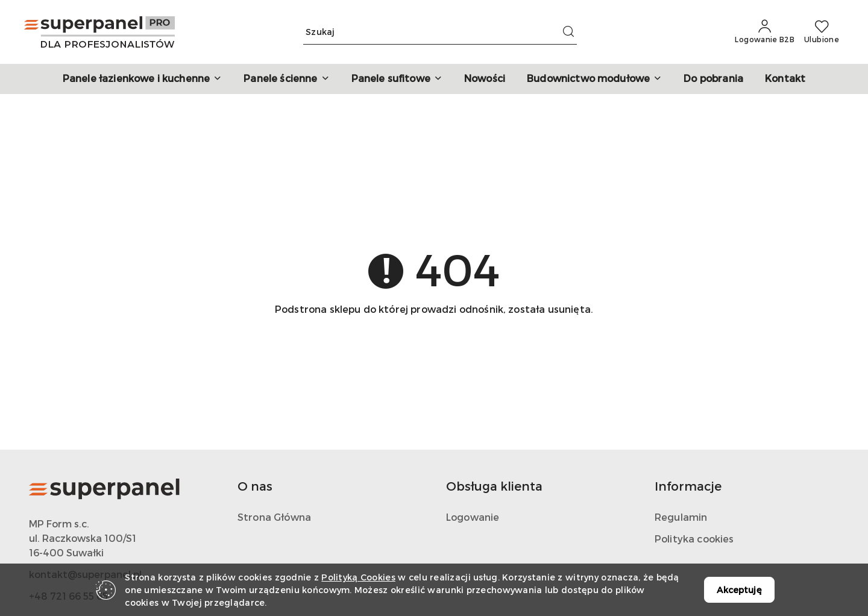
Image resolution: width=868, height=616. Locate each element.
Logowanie (473, 517)
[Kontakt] (785, 79)
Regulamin (681, 517)
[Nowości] (485, 79)
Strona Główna (274, 517)
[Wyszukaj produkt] (440, 32)
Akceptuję (739, 590)
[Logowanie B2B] (765, 32)
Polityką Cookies (358, 577)
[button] (142, 79)
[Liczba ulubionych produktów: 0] (822, 32)
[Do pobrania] (713, 79)
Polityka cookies (694, 539)
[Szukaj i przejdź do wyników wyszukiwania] (568, 32)
